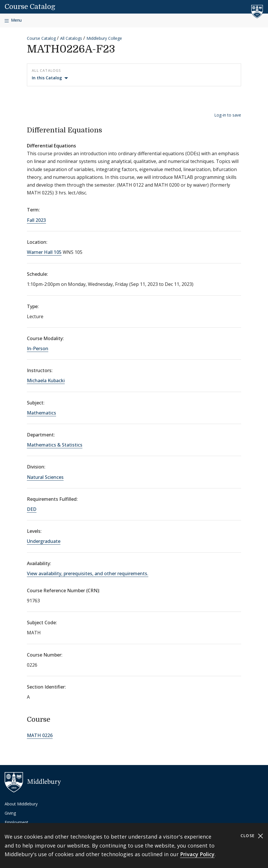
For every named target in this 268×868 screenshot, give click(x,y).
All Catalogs (71, 38)
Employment (16, 822)
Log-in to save (228, 115)
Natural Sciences (45, 477)
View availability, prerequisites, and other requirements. (88, 573)
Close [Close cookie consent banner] (252, 836)
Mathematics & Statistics (55, 445)
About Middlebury (21, 804)
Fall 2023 (36, 220)
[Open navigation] (13, 20)
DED (32, 509)
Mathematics (41, 413)
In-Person (38, 348)
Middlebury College (104, 38)
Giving (10, 813)
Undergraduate (44, 541)
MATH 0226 (40, 735)
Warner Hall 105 (44, 252)
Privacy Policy (197, 854)
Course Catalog (30, 7)
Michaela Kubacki (46, 380)
